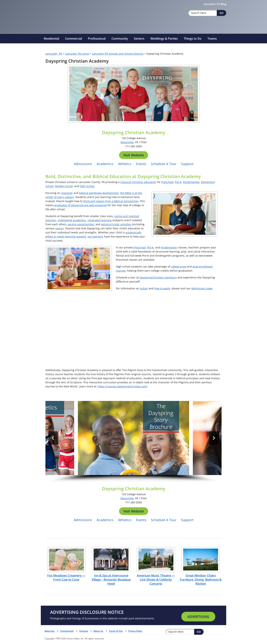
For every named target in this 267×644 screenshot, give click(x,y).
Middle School (64, 186)
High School (87, 186)
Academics (105, 164)
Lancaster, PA (54, 54)
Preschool (167, 182)
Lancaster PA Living (77, 54)
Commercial (74, 39)
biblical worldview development (99, 193)
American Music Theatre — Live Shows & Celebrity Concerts (156, 580)
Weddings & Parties (164, 39)
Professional (97, 39)
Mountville (127, 142)
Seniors (139, 39)
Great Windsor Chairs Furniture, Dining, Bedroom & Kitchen (201, 580)
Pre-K (178, 182)
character (67, 193)
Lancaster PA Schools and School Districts (118, 54)
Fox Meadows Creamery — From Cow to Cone (66, 577)
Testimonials (67, 631)
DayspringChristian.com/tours (158, 277)
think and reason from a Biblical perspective (111, 201)
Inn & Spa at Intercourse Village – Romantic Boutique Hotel (111, 580)
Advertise (50, 631)
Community (120, 39)
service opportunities (80, 224)
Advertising (198, 617)
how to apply (162, 288)
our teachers (95, 236)
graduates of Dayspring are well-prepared (81, 205)
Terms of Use (116, 631)
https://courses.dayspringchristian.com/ (123, 386)
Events (141, 164)
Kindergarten (191, 182)
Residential (51, 39)
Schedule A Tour (164, 164)
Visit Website (134, 155)
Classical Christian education (138, 182)
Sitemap (84, 631)
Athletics (125, 164)
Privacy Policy (135, 631)
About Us (98, 631)
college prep (178, 267)
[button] (133, 438)
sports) (60, 228)
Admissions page (202, 288)
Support (187, 164)
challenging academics (72, 220)
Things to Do (193, 39)
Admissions (83, 164)
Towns (212, 39)
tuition (144, 288)
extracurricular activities (116, 224)
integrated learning (100, 220)
